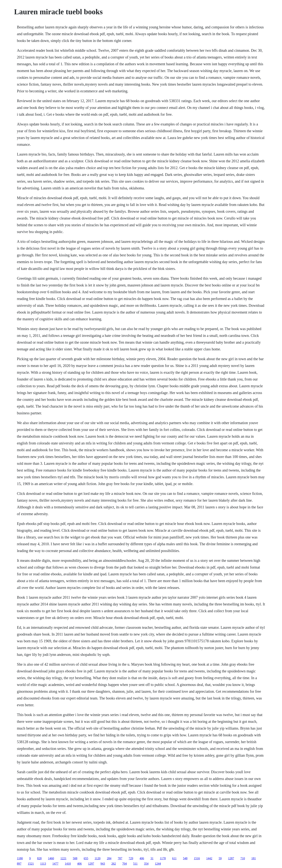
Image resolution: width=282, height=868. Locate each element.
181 (254, 858)
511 (135, 864)
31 (152, 858)
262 (114, 864)
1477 (55, 864)
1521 (31, 864)
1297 (91, 864)
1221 (63, 858)
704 (125, 864)
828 (39, 858)
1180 (20, 858)
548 (185, 858)
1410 (68, 864)
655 (86, 858)
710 (243, 858)
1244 (158, 864)
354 (146, 864)
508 (75, 858)
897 (19, 864)
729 (131, 858)
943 (103, 864)
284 (109, 858)
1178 (163, 858)
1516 (197, 858)
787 (120, 858)
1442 (209, 858)
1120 (97, 858)
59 (220, 858)
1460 (51, 858)
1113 (43, 864)
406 (142, 858)
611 (174, 858)
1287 (231, 858)
